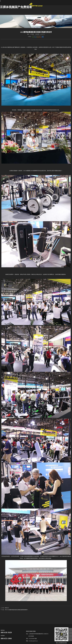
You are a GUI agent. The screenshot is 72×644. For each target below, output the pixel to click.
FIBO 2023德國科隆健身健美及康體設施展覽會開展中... (17, 610)
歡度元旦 (7, 608)
